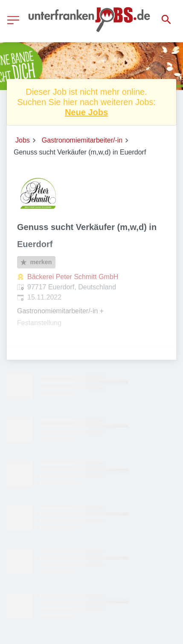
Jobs (23, 140)
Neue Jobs (86, 112)
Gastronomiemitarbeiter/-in (82, 140)
